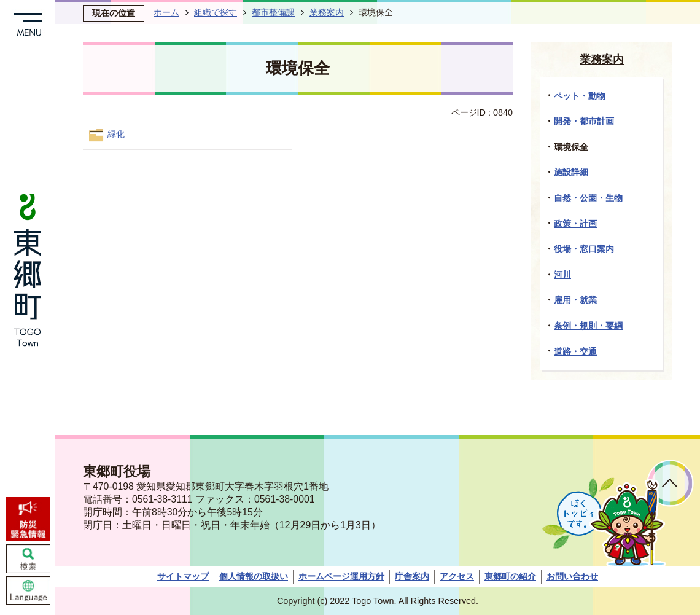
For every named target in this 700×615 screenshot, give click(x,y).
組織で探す (216, 12)
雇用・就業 (575, 300)
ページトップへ (670, 483)
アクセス (457, 576)
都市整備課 (273, 12)
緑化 (116, 134)
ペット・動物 (580, 96)
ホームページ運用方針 (341, 576)
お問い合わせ (572, 576)
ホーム (166, 12)
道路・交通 (575, 351)
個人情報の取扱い (254, 576)
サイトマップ (183, 576)
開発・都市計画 (584, 121)
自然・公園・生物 (588, 198)
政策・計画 (575, 224)
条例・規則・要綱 (588, 326)
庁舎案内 (412, 576)
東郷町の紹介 (510, 576)
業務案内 (327, 12)
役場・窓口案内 (584, 249)
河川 (562, 275)
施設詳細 (571, 172)
